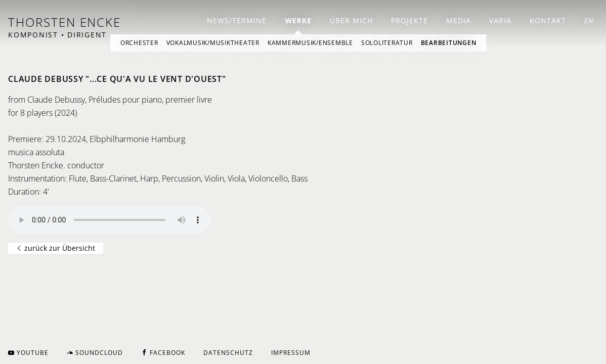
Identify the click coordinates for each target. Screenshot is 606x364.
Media (459, 20)
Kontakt (548, 20)
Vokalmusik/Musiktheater (213, 43)
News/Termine (237, 20)
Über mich (351, 20)
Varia (500, 20)
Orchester (139, 43)
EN (589, 20)
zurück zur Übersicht (56, 248)
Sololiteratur (387, 43)
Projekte (409, 20)
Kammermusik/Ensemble (310, 43)
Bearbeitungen (449, 43)
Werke (298, 20)
